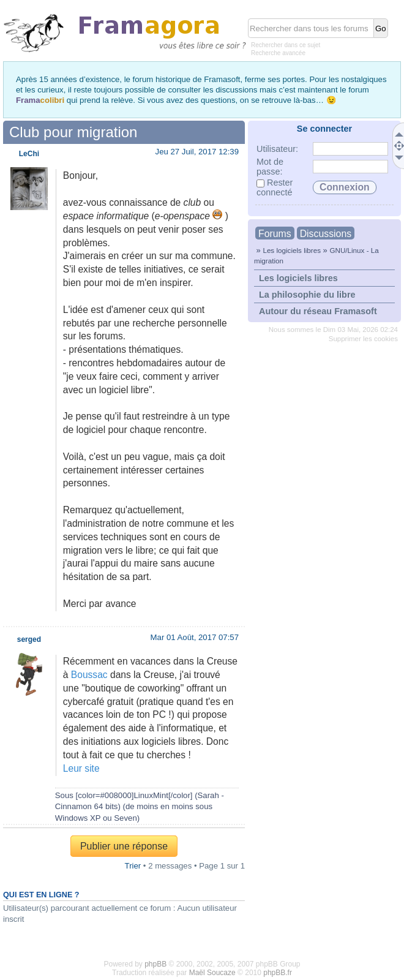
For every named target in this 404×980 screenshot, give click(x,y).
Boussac (89, 675)
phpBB (155, 964)
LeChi (29, 154)
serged (29, 639)
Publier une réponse (124, 846)
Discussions (326, 234)
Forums (275, 234)
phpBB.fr (278, 973)
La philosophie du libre (307, 295)
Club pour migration (73, 132)
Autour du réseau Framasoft (318, 311)
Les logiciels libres (292, 250)
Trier (133, 866)
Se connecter (324, 129)
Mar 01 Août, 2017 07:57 (195, 637)
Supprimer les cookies (363, 339)
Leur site (81, 768)
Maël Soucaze (212, 973)
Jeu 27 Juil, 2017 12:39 (197, 152)
